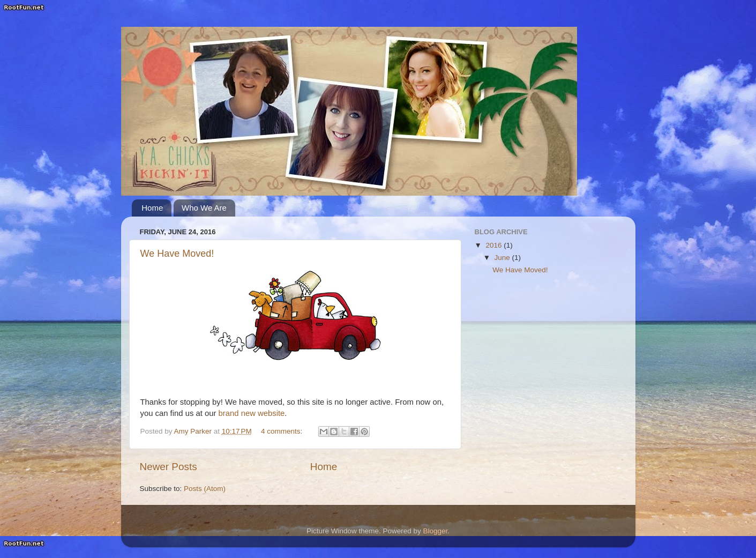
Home (152, 208)
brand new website (252, 413)
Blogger (436, 531)
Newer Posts (169, 467)
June (503, 258)
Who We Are (204, 208)
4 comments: (283, 431)
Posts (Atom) (205, 489)
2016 (495, 245)
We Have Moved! (177, 254)
